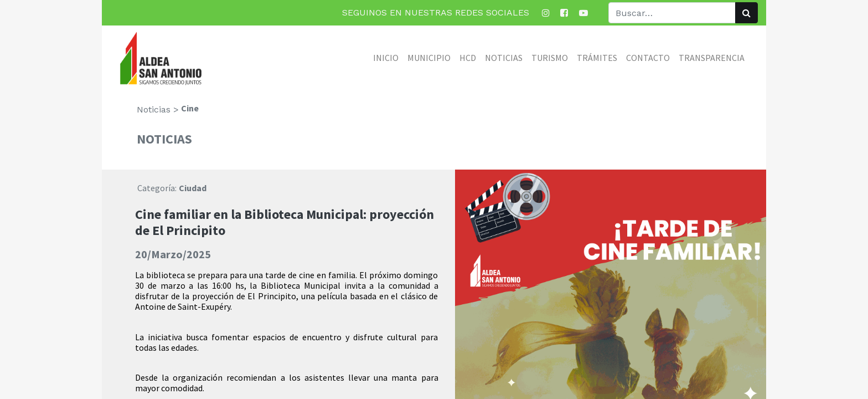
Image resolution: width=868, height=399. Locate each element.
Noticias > (158, 109)
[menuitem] (386, 58)
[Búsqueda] (746, 13)
